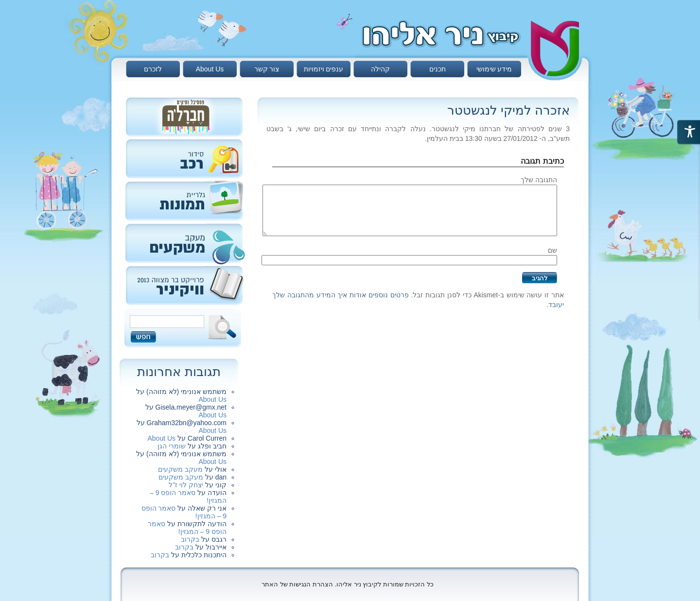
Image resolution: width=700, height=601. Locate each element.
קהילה (380, 69)
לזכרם (153, 69)
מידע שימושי (494, 69)
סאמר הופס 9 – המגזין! (187, 528)
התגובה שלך (539, 180)
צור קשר (267, 69)
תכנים (437, 69)
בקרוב (190, 539)
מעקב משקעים (180, 469)
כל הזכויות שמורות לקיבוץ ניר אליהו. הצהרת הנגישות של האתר (348, 584)
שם (552, 250)
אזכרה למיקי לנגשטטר (508, 110)
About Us (210, 69)
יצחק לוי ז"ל (186, 485)
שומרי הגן (172, 446)
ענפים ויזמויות (324, 69)
